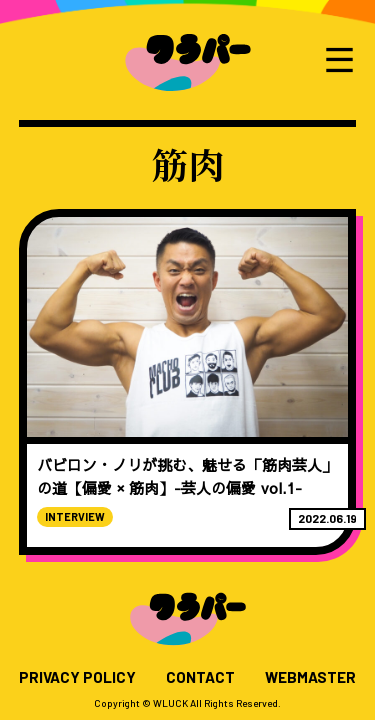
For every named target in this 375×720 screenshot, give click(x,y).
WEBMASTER (310, 677)
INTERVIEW (75, 516)
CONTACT (200, 677)
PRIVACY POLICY (77, 677)
